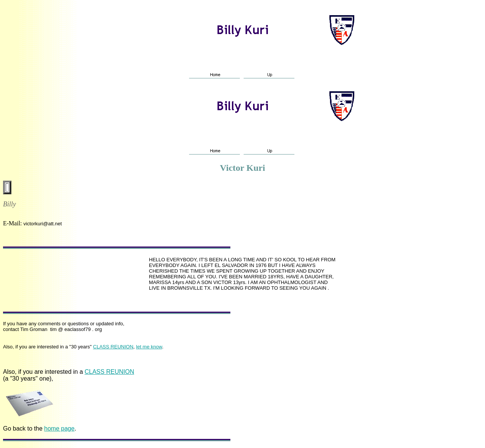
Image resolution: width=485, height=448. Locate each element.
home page (59, 428)
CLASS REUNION (113, 347)
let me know (149, 347)
